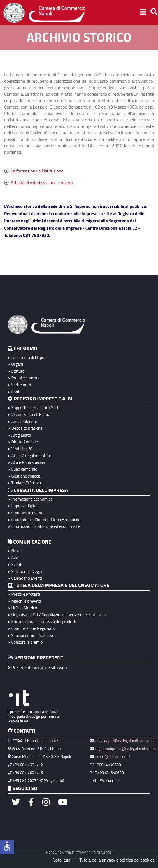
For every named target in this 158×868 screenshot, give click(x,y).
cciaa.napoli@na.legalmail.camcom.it (125, 741)
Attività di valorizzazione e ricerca (42, 183)
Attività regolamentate (31, 456)
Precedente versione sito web (38, 667)
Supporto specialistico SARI (35, 408)
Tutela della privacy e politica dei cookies (117, 860)
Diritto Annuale (25, 442)
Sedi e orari (21, 385)
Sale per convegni (27, 571)
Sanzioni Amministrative (33, 635)
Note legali (62, 860)
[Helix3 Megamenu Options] (143, 13)
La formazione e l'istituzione (37, 171)
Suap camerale (24, 469)
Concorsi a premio (27, 642)
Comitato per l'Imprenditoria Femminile (46, 520)
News (16, 551)
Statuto (18, 371)
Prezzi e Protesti (26, 594)
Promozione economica (32, 499)
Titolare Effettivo (26, 483)
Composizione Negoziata (33, 628)
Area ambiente (24, 421)
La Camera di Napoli (29, 357)
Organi (17, 364)
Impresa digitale (25, 506)
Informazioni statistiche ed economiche (46, 526)
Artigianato (21, 435)
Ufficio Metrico (24, 608)
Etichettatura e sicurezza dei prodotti (44, 622)
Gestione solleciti (26, 476)
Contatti (18, 392)
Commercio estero (27, 513)
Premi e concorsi (26, 378)
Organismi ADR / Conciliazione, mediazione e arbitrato (59, 615)
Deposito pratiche (27, 428)
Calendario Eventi (26, 578)
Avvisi (16, 558)
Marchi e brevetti (26, 601)
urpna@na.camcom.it (113, 756)
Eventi (17, 564)
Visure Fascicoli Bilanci (31, 414)
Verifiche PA (22, 449)
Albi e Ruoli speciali (28, 462)
